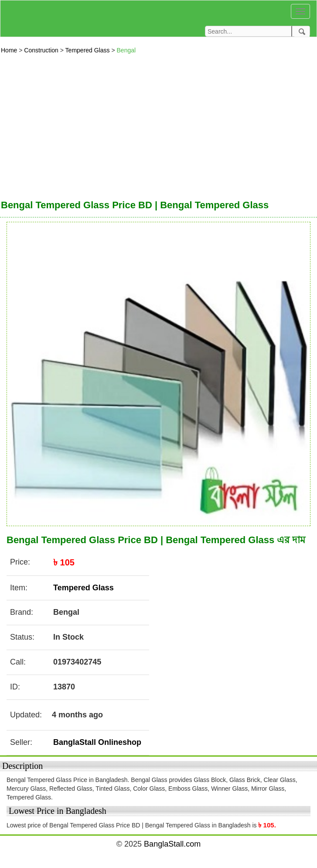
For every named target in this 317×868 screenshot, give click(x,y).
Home (10, 50)
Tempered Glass (89, 50)
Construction (42, 50)
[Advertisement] (158, 124)
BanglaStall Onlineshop (97, 742)
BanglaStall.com (172, 844)
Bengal (126, 50)
